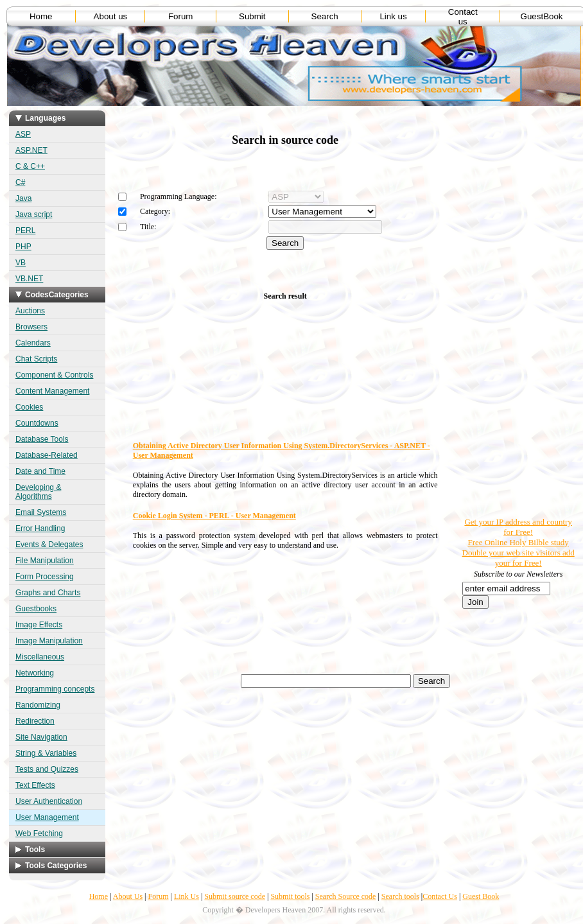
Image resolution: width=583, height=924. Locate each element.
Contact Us (440, 896)
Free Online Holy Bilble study (518, 542)
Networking (35, 673)
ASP (23, 134)
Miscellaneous (40, 657)
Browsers (31, 327)
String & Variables (46, 753)
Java (23, 198)
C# (20, 182)
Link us (393, 16)
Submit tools (290, 896)
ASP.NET (31, 150)
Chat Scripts (36, 359)
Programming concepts (55, 689)
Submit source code (235, 896)
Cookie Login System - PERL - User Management (214, 516)
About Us (128, 896)
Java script (34, 214)
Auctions (30, 311)
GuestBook (542, 16)
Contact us (463, 17)
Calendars (33, 343)
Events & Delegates (49, 545)
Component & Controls (54, 375)
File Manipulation (45, 561)
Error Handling (40, 528)
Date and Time (40, 471)
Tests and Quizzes (47, 769)
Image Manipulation (49, 641)
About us (111, 16)
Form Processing (45, 577)
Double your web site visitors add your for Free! (518, 558)
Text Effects (35, 785)
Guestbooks (36, 609)
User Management (47, 817)
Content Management (52, 391)
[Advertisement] (500, 322)
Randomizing (38, 705)
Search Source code (346, 896)
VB (21, 263)
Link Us (187, 896)
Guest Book (481, 896)
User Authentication (49, 801)
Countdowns (37, 423)
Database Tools (42, 439)
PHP (23, 247)
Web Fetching (39, 833)
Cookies (29, 407)
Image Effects (39, 625)
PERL (25, 231)
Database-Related (47, 455)
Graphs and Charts (48, 593)
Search (325, 16)
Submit (252, 16)
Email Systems (41, 512)
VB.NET (29, 279)
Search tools (400, 896)
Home (41, 16)
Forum (181, 16)
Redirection (35, 721)
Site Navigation (41, 737)
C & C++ (30, 166)
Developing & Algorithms (38, 492)
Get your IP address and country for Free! (518, 527)
